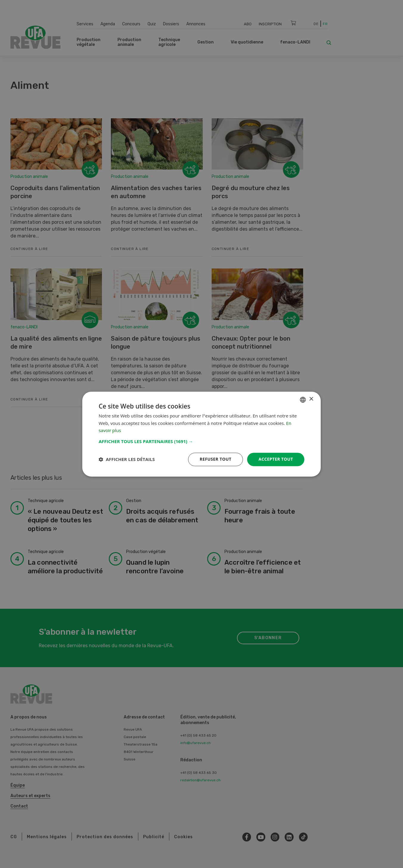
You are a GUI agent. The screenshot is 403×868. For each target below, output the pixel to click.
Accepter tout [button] (276, 459)
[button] (201, 441)
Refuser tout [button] (215, 459)
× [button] (311, 399)
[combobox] (303, 400)
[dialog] (201, 434)
